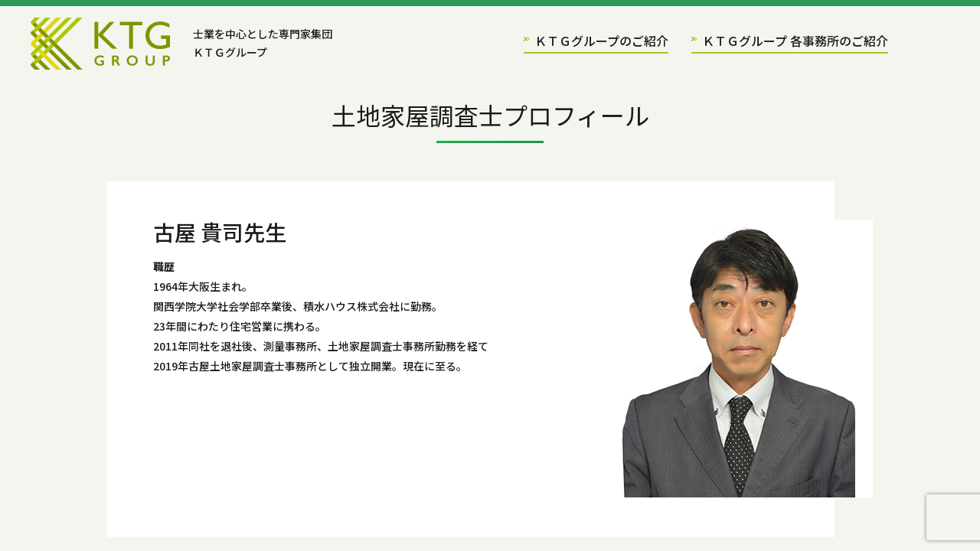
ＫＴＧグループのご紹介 (596, 41)
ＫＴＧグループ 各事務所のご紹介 (790, 41)
